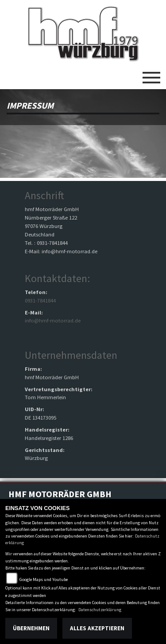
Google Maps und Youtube (44, 579)
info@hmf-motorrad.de (53, 320)
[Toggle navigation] (151, 74)
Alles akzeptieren (97, 628)
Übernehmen (31, 628)
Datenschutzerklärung (100, 610)
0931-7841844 (40, 300)
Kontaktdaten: (57, 278)
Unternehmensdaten (71, 355)
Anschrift (44, 195)
